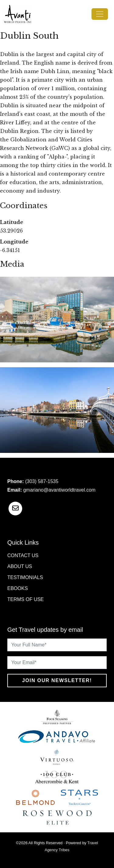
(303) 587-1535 (42, 481)
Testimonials (25, 577)
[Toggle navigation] (100, 14)
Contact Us (23, 555)
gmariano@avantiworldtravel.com (59, 490)
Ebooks (18, 588)
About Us (20, 566)
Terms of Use (26, 599)
